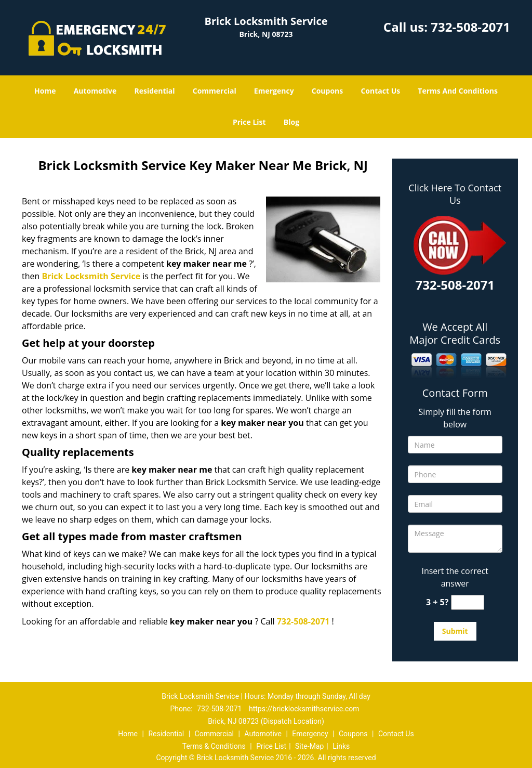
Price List (249, 122)
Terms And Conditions (458, 91)
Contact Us (380, 91)
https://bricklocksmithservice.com (304, 709)
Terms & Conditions (214, 746)
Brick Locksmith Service (91, 276)
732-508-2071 (470, 27)
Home (45, 91)
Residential (154, 91)
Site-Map (309, 746)
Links (341, 746)
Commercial (215, 91)
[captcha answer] (468, 602)
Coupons (327, 91)
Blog (291, 122)
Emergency (274, 91)
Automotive (95, 91)
